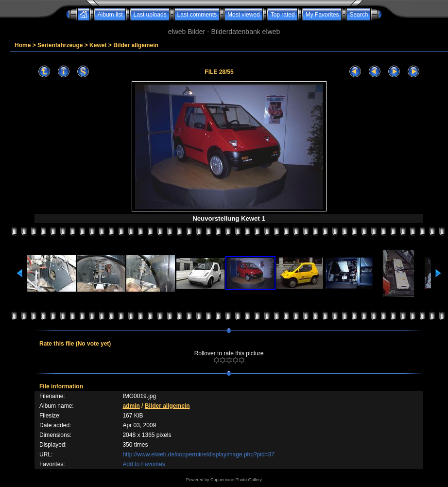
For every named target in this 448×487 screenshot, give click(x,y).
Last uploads (150, 15)
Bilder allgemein (136, 45)
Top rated (283, 15)
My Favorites (322, 15)
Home (23, 45)
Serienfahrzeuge (60, 45)
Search (359, 15)
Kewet (98, 45)
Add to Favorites (144, 464)
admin (131, 406)
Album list (110, 15)
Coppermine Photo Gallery (236, 480)
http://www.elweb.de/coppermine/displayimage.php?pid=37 (198, 454)
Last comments (197, 15)
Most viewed (244, 15)
